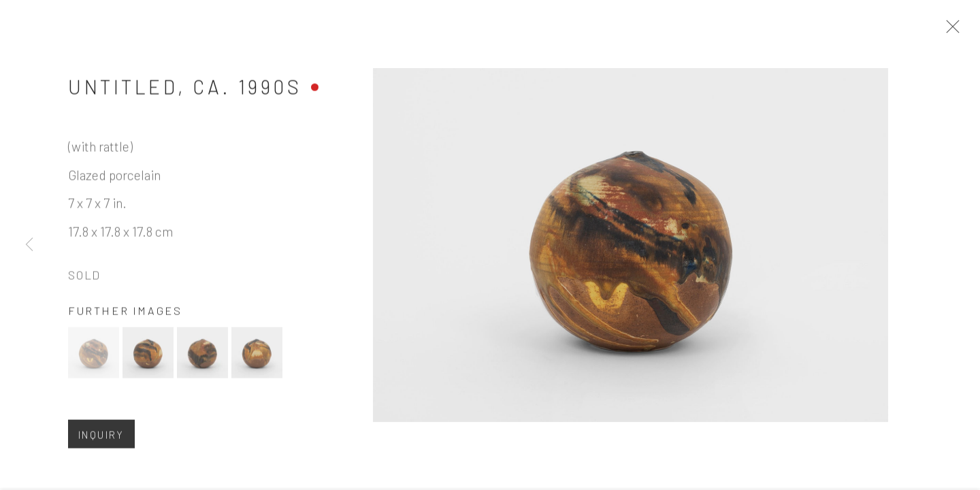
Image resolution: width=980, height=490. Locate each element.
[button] (94, 357)
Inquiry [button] (101, 439)
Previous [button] (29, 245)
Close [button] (952, 31)
